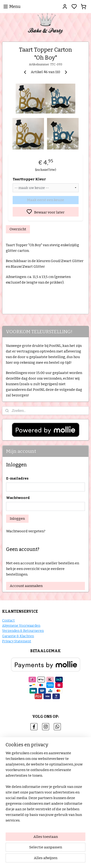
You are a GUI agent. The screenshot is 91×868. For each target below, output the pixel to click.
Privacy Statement (17, 641)
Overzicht (18, 229)
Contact (8, 621)
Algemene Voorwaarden (21, 626)
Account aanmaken (26, 586)
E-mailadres (17, 478)
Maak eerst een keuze (46, 200)
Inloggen (17, 519)
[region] (45, 789)
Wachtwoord (18, 498)
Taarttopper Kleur (29, 179)
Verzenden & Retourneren (23, 631)
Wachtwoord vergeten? (26, 531)
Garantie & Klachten (18, 636)
